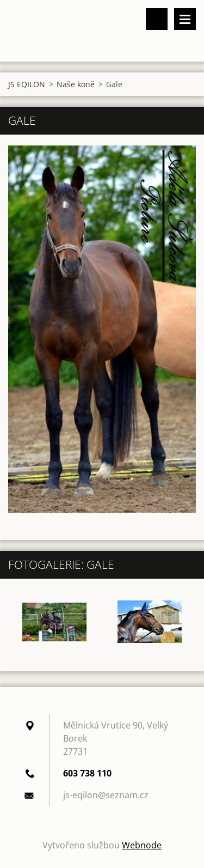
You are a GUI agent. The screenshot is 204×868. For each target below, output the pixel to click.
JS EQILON (27, 84)
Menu (185, 19)
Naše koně (76, 84)
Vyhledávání (157, 19)
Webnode (142, 845)
